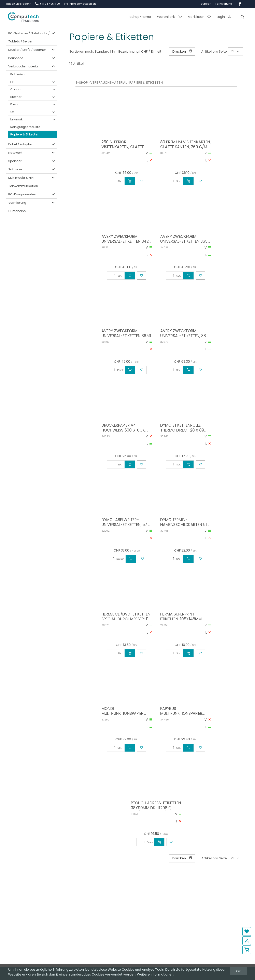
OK (238, 971)
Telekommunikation (23, 186)
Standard (102, 51)
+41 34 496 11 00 (50, 4)
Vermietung (32, 203)
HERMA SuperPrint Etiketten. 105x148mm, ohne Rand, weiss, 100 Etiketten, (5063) (181, 617)
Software (32, 169)
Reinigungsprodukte (25, 127)
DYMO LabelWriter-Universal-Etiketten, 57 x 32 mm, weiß (126, 522)
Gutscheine (17, 211)
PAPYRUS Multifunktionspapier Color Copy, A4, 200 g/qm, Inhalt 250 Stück (184, 711)
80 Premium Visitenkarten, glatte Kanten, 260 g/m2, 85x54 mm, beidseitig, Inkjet (186, 145)
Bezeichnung (128, 51)
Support (206, 4)
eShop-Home (140, 17)
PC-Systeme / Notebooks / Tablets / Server (32, 37)
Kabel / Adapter (32, 144)
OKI (33, 112)
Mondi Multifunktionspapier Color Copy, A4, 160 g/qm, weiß (122, 711)
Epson (33, 104)
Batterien (17, 74)
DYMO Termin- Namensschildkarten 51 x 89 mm (185, 522)
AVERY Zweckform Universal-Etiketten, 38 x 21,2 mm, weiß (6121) (185, 333)
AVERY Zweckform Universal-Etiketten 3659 (126, 333)
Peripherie (32, 58)
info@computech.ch (82, 4)
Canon (33, 89)
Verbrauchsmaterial (32, 66)
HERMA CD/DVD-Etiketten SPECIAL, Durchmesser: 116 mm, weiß (126, 617)
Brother (33, 97)
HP (33, 82)
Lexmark (33, 119)
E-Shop (82, 83)
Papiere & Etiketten (25, 134)
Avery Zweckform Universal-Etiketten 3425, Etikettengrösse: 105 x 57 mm (127, 239)
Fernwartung (224, 4)
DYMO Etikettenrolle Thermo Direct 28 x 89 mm (182, 428)
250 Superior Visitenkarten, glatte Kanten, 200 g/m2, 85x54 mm (126, 145)
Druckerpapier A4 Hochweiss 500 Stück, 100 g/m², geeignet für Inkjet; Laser (124, 428)
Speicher (32, 161)
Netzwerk (32, 153)
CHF (144, 51)
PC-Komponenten (32, 194)
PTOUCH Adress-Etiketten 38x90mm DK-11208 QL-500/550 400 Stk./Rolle (156, 806)
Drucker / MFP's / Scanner (32, 50)
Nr (114, 51)
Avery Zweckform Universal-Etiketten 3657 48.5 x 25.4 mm (185, 239)
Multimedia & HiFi (32, 178)
